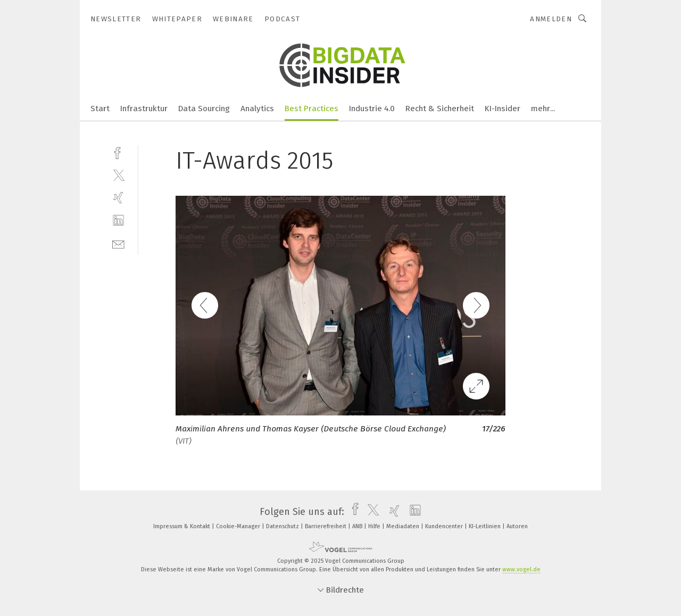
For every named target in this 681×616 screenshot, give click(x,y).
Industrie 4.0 (372, 109)
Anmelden (551, 19)
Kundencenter (445, 526)
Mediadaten (404, 526)
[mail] (118, 243)
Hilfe (375, 526)
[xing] (118, 198)
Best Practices (312, 109)
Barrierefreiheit (326, 526)
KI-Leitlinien (485, 526)
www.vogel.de (521, 569)
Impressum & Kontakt (182, 526)
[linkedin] (118, 220)
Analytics (257, 109)
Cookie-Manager (239, 526)
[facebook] (118, 152)
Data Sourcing (204, 109)
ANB (358, 526)
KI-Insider (503, 109)
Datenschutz (283, 526)
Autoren (517, 526)
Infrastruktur (144, 109)
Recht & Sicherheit (440, 109)
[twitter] (118, 175)
